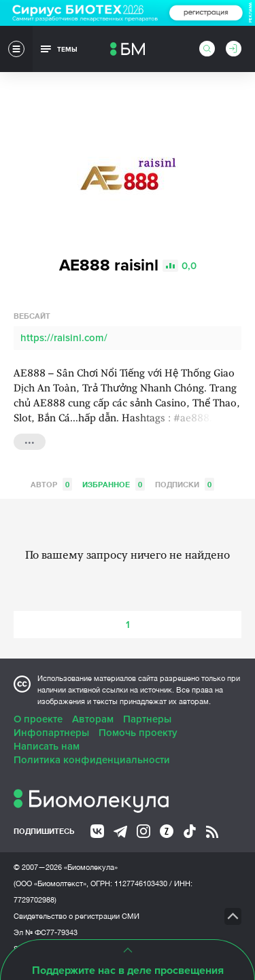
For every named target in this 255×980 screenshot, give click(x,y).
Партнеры (147, 719)
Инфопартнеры (51, 733)
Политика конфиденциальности (92, 760)
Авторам (93, 719)
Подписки (185, 484)
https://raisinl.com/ (64, 338)
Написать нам (47, 746)
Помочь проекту (138, 733)
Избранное (114, 484)
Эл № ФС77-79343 (46, 932)
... (30, 440)
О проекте (38, 719)
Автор (51, 484)
